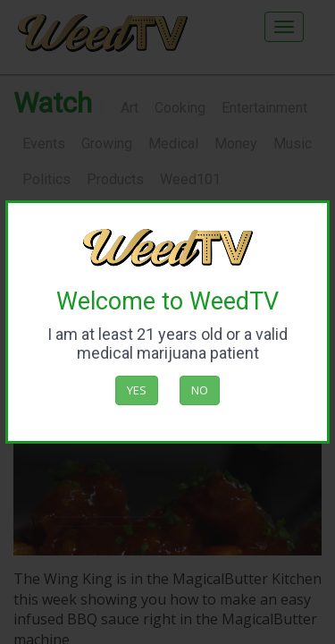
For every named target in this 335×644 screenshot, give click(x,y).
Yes (137, 390)
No (200, 390)
